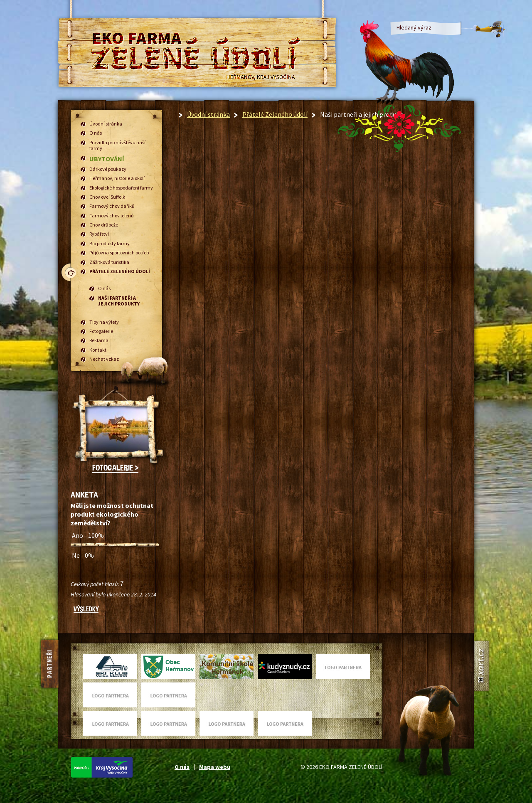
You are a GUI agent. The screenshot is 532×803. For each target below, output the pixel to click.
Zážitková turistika (109, 262)
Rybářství (99, 234)
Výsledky (86, 609)
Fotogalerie (101, 331)
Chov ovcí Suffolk (107, 197)
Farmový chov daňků (112, 206)
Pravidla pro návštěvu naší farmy (117, 145)
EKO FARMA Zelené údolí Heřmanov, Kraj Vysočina (195, 52)
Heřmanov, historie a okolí (117, 178)
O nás (96, 133)
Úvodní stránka (106, 124)
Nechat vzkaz (104, 359)
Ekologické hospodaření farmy (121, 188)
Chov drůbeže (104, 225)
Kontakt (98, 350)
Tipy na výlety (104, 322)
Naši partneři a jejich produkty (119, 301)
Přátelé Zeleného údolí (120, 271)
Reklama (99, 340)
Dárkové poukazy (108, 169)
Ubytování (107, 159)
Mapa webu (215, 767)
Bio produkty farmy (110, 243)
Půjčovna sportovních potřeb (119, 252)
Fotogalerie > (115, 468)
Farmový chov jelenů (112, 216)
